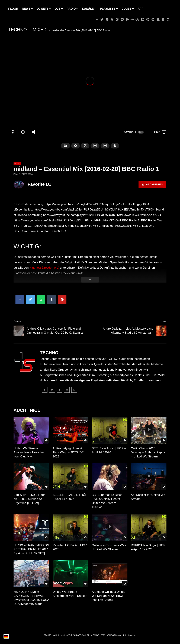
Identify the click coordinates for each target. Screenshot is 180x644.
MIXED (40, 30)
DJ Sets (43, 9)
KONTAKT (111, 635)
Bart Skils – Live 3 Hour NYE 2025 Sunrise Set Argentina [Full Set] (29, 499)
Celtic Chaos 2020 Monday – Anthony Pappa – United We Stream (148, 452)
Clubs (126, 9)
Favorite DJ (40, 184)
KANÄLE (88, 9)
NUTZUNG (95, 635)
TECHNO (18, 30)
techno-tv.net (131, 635)
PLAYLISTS (108, 9)
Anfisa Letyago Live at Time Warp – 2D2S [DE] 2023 (69, 452)
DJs (58, 9)
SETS (103, 635)
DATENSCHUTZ (83, 635)
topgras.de (120, 635)
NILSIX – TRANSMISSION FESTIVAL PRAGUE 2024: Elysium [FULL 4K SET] (31, 549)
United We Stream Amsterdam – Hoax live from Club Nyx (29, 452)
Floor (13, 9)
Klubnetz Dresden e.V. (44, 268)
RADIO (71, 9)
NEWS (26, 9)
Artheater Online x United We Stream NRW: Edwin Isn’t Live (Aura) (109, 596)
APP (141, 9)
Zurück (17, 321)
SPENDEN (71, 635)
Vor (165, 321)
